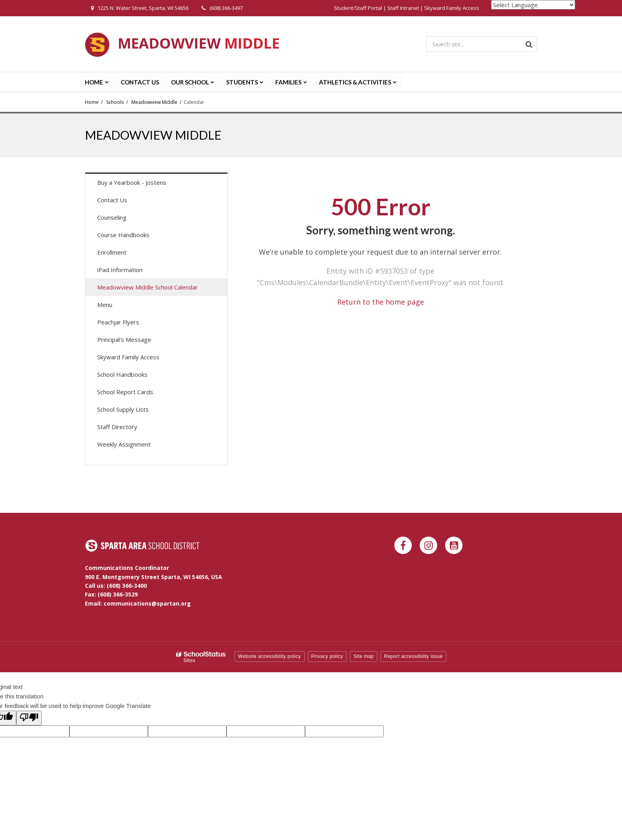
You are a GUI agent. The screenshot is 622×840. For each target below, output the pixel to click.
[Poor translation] (29, 718)
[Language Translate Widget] (533, 5)
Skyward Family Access (452, 8)
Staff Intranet (403, 8)
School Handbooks (122, 374)
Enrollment (112, 252)
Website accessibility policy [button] (270, 656)
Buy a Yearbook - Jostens (143, 184)
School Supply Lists (123, 409)
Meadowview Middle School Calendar (148, 287)
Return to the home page (381, 302)
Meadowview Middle (154, 102)
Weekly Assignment (124, 444)
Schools (115, 102)
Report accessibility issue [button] (413, 656)
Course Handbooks (123, 235)
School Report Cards (125, 392)
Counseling (112, 217)
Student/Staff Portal (358, 8)
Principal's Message (124, 339)
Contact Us (112, 200)
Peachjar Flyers (130, 324)
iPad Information (120, 270)
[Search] (529, 44)
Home (92, 102)
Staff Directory (117, 427)
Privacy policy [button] (327, 656)
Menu (116, 306)
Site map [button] (364, 656)
